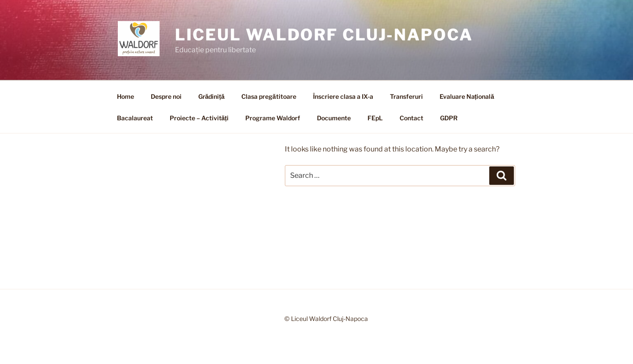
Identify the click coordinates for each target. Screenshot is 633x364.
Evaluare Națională (467, 96)
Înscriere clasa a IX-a (343, 96)
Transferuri (406, 96)
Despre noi (166, 96)
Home (126, 96)
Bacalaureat (135, 118)
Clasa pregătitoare (269, 96)
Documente (334, 118)
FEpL (375, 118)
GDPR (449, 118)
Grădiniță (211, 96)
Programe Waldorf (273, 118)
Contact (411, 118)
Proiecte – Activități (199, 118)
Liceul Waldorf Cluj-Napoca (324, 35)
